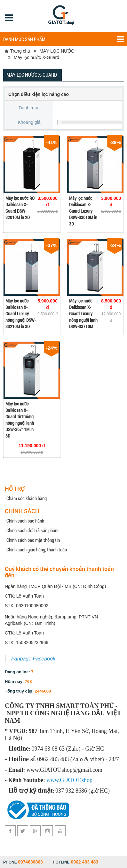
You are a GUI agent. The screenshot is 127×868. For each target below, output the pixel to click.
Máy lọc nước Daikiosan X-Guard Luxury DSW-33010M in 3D (83, 211)
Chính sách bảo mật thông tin (33, 540)
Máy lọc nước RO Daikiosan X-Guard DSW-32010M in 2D (20, 208)
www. (53, 780)
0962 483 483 (84, 862)
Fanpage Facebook (33, 659)
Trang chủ (18, 51)
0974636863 (30, 862)
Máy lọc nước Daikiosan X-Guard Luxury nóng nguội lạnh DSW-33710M (83, 314)
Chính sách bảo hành (25, 521)
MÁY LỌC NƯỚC (57, 51)
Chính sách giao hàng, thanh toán (37, 549)
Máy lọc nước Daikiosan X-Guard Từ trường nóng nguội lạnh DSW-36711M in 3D (20, 420)
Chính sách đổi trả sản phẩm (32, 530)
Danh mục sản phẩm (64, 39)
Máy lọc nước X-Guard (36, 57)
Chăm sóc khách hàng (27, 498)
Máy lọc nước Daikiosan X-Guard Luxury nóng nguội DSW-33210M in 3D (21, 314)
